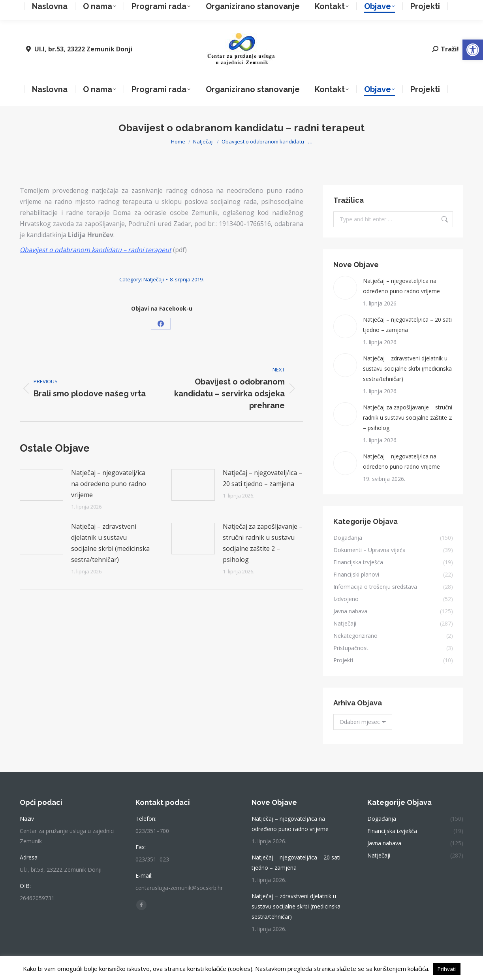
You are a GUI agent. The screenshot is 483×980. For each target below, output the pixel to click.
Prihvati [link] (447, 969)
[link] (473, 50)
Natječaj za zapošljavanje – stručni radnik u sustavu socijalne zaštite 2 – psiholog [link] (263, 543)
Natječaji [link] (154, 279)
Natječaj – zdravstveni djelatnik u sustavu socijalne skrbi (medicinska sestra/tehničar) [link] (110, 543)
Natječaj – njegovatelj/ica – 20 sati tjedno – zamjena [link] (262, 478)
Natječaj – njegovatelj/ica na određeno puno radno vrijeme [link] (109, 484)
